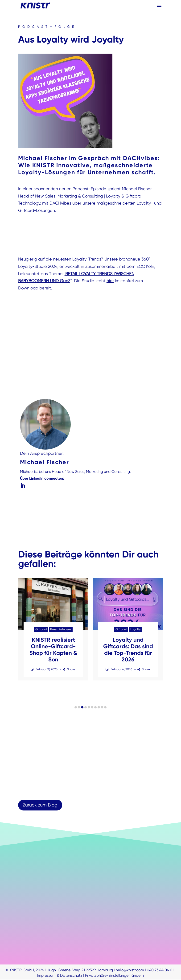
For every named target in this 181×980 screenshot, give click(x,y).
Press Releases (61, 634)
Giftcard (41, 634)
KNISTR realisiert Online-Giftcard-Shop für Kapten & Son (53, 654)
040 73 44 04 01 (160, 975)
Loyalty (136, 634)
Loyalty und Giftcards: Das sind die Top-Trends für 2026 (128, 654)
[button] (76, 712)
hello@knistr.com (130, 975)
